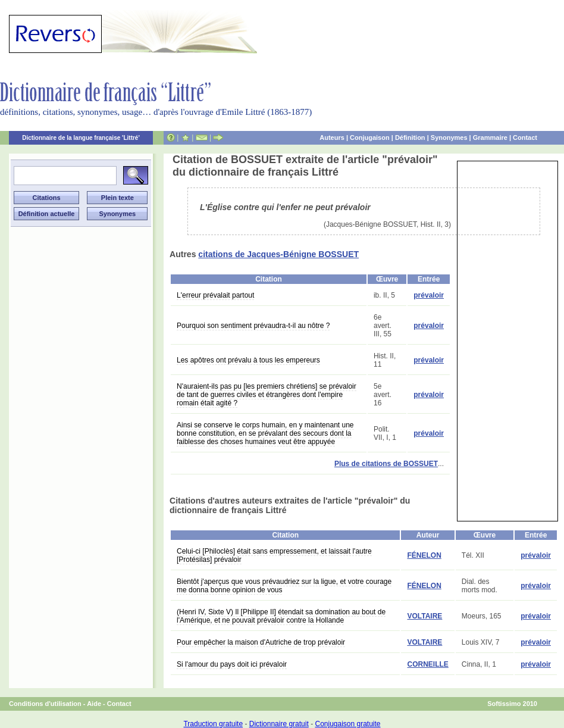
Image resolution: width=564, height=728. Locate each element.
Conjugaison (370, 138)
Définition (410, 138)
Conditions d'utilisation (45, 704)
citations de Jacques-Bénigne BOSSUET (278, 254)
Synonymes (449, 138)
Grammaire (490, 138)
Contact (525, 138)
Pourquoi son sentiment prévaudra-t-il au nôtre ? (253, 326)
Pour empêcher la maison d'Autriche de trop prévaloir (261, 642)
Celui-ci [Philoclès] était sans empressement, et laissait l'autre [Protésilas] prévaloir (274, 555)
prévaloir (429, 295)
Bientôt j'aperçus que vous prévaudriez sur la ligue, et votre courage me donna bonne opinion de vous (284, 586)
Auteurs (332, 138)
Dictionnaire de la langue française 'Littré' (81, 138)
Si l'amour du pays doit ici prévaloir (232, 664)
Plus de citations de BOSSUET (386, 464)
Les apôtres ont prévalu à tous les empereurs (248, 360)
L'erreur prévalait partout (215, 295)
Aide (94, 704)
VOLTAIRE (424, 616)
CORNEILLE (427, 664)
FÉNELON (424, 555)
